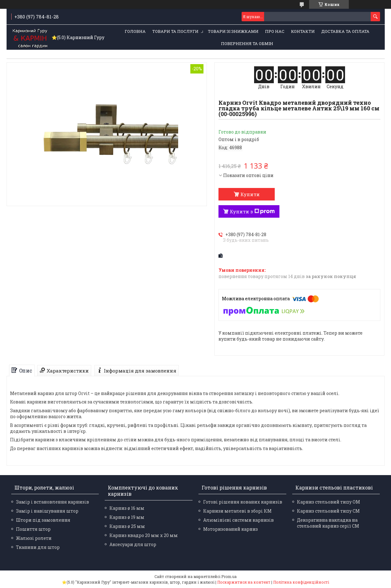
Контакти (303, 31)
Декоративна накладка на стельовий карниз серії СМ (328, 523)
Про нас (275, 31)
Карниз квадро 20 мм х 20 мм (144, 535)
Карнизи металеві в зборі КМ (237, 511)
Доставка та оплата (345, 31)
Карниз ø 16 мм (127, 508)
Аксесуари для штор (133, 544)
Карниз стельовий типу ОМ (328, 502)
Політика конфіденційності (301, 582)
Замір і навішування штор (47, 511)
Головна (135, 31)
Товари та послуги (175, 31)
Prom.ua (229, 576)
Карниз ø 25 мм (127, 526)
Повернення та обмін (247, 43)
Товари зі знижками (233, 31)
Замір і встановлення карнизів (53, 502)
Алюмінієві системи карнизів (238, 520)
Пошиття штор (33, 529)
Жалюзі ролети (34, 538)
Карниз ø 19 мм (127, 517)
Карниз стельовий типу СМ (328, 511)
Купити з (252, 211)
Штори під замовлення (43, 520)
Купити (250, 194)
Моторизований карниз (231, 529)
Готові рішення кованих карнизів (243, 502)
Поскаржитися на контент (244, 582)
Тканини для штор (38, 547)
